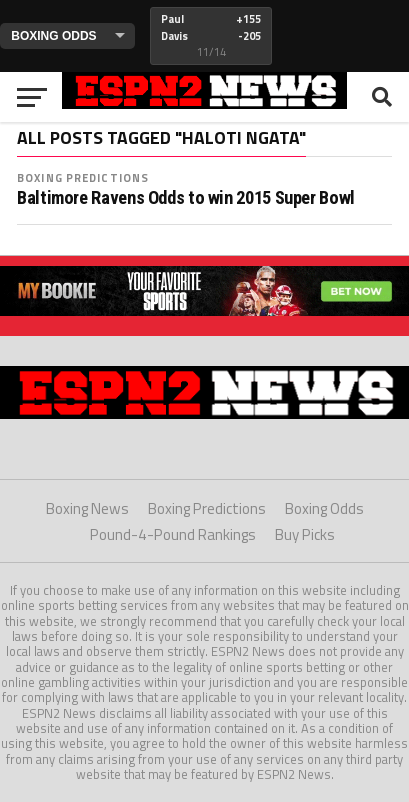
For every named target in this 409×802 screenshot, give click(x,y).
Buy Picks (305, 534)
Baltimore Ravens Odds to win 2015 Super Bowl (186, 198)
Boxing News (87, 508)
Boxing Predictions (83, 177)
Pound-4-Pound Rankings (173, 534)
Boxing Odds (324, 508)
